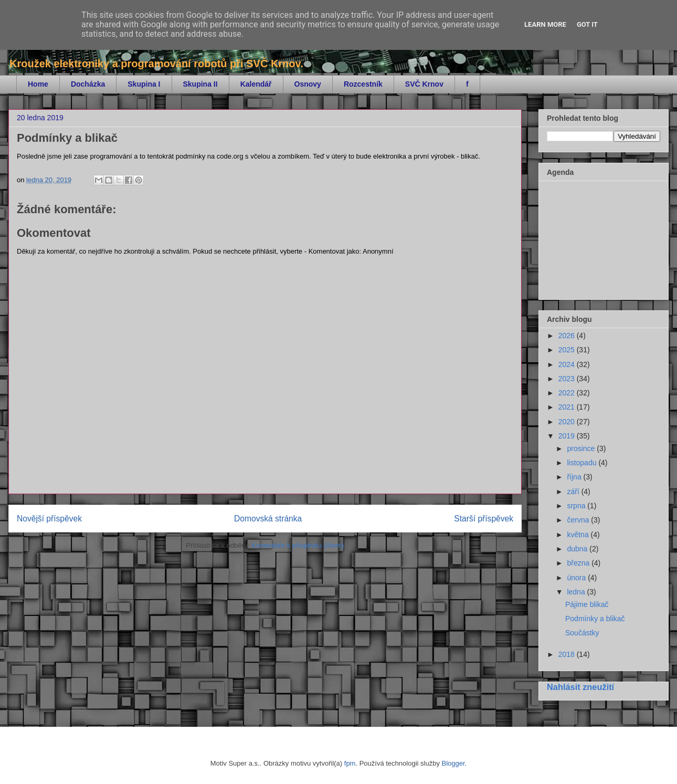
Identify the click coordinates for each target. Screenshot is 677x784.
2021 (568, 407)
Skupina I (144, 84)
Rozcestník (363, 84)
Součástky (582, 633)
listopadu (583, 463)
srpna (577, 506)
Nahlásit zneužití (580, 687)
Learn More (545, 24)
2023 (568, 379)
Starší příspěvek (484, 519)
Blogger (453, 763)
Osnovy (308, 84)
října (575, 477)
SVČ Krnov (424, 84)
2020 (568, 422)
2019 (568, 436)
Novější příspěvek (49, 519)
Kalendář (256, 84)
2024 (568, 364)
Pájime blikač (587, 604)
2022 (568, 393)
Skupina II (200, 84)
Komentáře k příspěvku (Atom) (298, 545)
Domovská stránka (268, 519)
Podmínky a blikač (595, 619)
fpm (350, 763)
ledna (577, 592)
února (577, 578)
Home (38, 84)
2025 (568, 350)
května (579, 535)
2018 (568, 654)
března (579, 563)
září (574, 492)
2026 (568, 336)
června (579, 520)
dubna (578, 549)
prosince (582, 448)
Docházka (88, 84)
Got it (587, 24)
